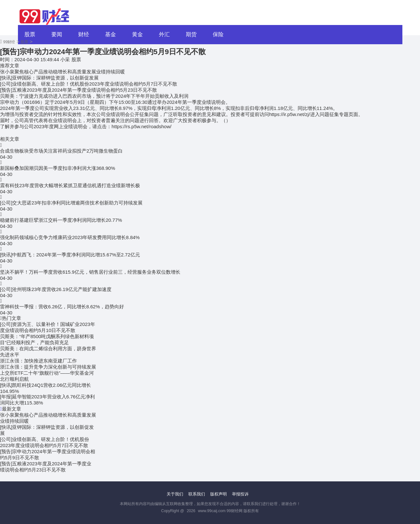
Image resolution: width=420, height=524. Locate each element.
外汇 (164, 34)
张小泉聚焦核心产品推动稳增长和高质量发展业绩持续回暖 (62, 72)
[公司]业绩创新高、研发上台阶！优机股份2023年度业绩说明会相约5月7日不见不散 (89, 84)
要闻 (57, 34)
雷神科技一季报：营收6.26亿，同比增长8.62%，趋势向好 (62, 307)
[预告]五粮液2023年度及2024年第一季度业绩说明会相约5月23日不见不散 (78, 90)
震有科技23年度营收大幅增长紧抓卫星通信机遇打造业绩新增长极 (70, 185)
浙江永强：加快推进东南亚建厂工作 (38, 361)
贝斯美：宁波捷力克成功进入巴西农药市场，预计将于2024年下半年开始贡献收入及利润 (94, 96)
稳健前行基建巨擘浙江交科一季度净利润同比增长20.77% (61, 220)
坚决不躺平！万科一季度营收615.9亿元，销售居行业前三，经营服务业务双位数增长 (90, 272)
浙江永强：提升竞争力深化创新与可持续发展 (48, 367)
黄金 (137, 34)
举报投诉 (240, 494)
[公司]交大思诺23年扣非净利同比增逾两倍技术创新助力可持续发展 (71, 203)
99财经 (9, 42)
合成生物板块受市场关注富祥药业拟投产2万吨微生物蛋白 (61, 151)
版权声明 (218, 494)
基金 (111, 34)
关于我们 (175, 494)
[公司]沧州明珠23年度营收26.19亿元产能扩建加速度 (56, 289)
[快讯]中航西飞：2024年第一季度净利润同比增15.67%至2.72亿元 (70, 255)
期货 (191, 34)
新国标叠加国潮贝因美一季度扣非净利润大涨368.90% (58, 168)
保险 (218, 34)
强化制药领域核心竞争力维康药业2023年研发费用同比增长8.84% (70, 237)
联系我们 (197, 494)
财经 (84, 34)
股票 (30, 34)
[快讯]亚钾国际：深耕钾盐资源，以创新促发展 (49, 78)
